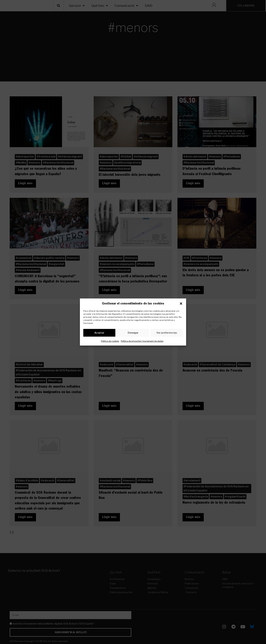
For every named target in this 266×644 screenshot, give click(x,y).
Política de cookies (110, 342)
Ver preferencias (167, 333)
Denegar (133, 333)
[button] (181, 303)
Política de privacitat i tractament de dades (142, 342)
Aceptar (99, 333)
